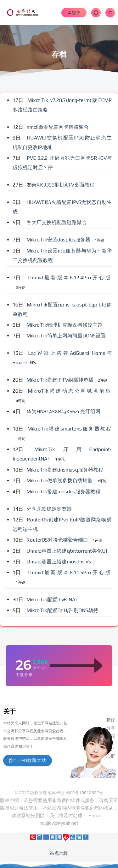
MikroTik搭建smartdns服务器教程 (70, 429)
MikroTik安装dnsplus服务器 (59, 240)
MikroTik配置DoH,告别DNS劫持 (63, 610)
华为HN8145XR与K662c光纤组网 (64, 411)
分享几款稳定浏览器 (50, 509)
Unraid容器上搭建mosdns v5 (59, 562)
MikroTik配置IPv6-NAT (53, 600)
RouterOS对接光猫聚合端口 (58, 540)
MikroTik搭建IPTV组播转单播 (61, 380)
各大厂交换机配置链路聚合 (57, 222)
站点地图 (59, 853)
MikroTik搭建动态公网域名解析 (70, 391)
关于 (9, 711)
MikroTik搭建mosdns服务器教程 (64, 492)
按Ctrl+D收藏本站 (28, 760)
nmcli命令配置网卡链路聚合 (58, 127)
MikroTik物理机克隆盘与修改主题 (65, 325)
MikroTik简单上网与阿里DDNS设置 (67, 336)
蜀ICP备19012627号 (84, 793)
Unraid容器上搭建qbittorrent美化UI (67, 551)
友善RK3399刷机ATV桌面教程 (61, 185)
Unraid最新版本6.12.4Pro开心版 (70, 278)
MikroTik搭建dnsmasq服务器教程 (65, 470)
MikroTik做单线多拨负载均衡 (60, 481)
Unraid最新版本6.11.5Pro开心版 (70, 572)
